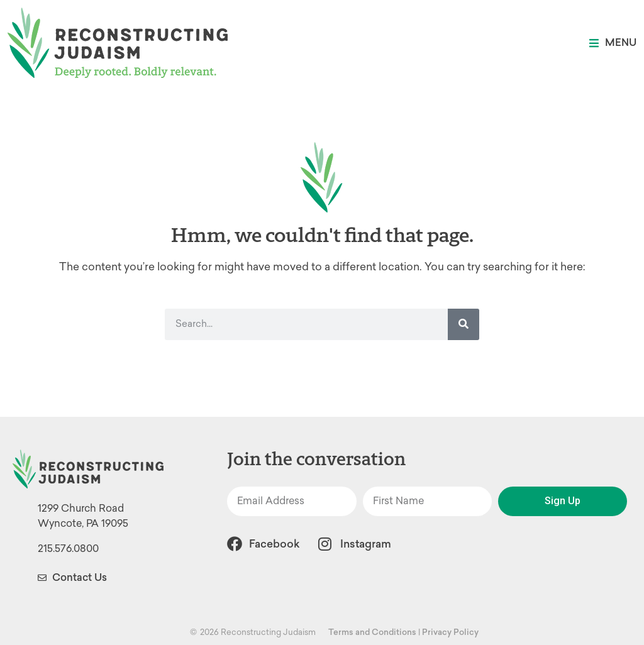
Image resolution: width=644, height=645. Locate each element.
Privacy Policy (450, 632)
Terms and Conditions (372, 632)
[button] (613, 43)
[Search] (464, 324)
